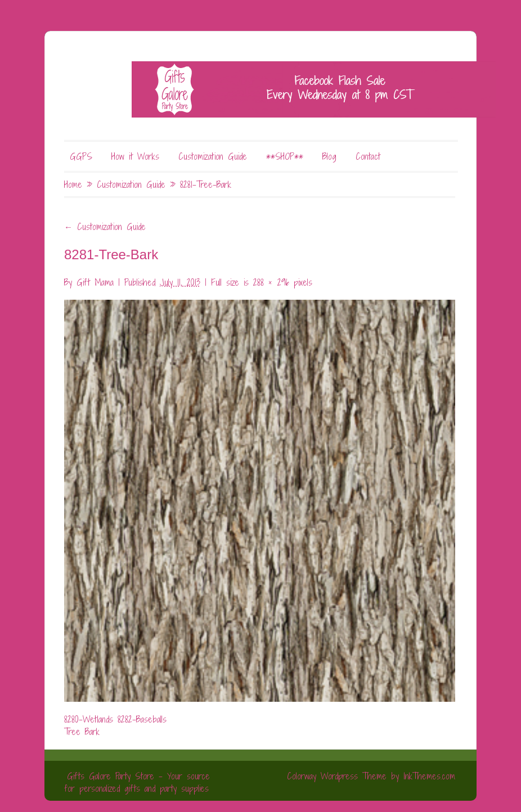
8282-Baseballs (142, 719)
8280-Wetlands (89, 719)
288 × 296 (271, 282)
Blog (329, 156)
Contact (368, 156)
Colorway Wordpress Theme (337, 776)
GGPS (81, 156)
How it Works (135, 156)
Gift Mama (95, 282)
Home (73, 184)
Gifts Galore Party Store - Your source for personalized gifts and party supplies (137, 782)
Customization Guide (213, 156)
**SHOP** (285, 156)
